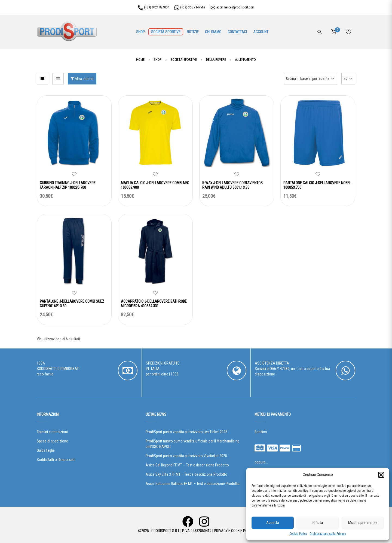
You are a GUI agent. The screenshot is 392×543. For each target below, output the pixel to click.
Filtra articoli (82, 79)
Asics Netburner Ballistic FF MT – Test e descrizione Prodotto (193, 484)
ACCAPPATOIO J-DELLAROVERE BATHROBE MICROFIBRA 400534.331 (154, 304)
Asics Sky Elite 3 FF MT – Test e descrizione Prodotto (186, 474)
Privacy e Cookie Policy (234, 531)
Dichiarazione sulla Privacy (328, 534)
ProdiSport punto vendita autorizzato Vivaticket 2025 (186, 456)
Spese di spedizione (52, 441)
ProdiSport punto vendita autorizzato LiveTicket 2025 (186, 432)
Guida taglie (46, 450)
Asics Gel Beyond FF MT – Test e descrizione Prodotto (187, 465)
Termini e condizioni (52, 432)
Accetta (273, 523)
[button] (381, 475)
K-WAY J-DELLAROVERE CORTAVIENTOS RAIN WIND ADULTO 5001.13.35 (232, 185)
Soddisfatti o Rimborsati (56, 460)
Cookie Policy (298, 534)
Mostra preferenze (363, 523)
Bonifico (261, 432)
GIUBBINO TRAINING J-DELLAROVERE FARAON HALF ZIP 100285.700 (68, 185)
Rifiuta (318, 523)
